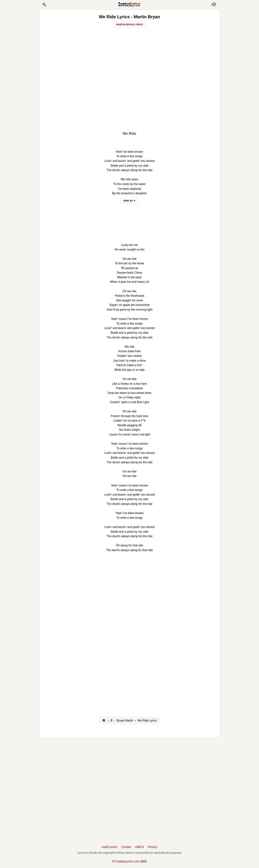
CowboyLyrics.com (127, 861)
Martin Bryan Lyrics (129, 24)
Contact (126, 847)
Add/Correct (109, 847)
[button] (44, 5)
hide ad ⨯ (129, 201)
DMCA (139, 847)
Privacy (153, 847)
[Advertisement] (129, 101)
